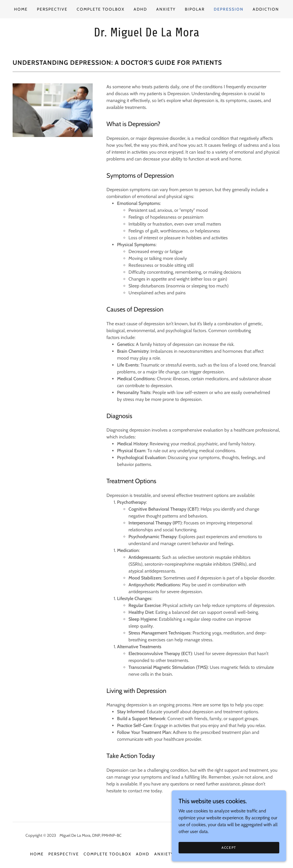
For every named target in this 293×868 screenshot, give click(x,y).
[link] (146, 35)
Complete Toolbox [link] (101, 9)
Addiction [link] (266, 9)
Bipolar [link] (195, 9)
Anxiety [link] (166, 9)
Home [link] (21, 9)
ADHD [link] (140, 9)
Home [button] (37, 854)
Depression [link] (229, 9)
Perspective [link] (52, 9)
